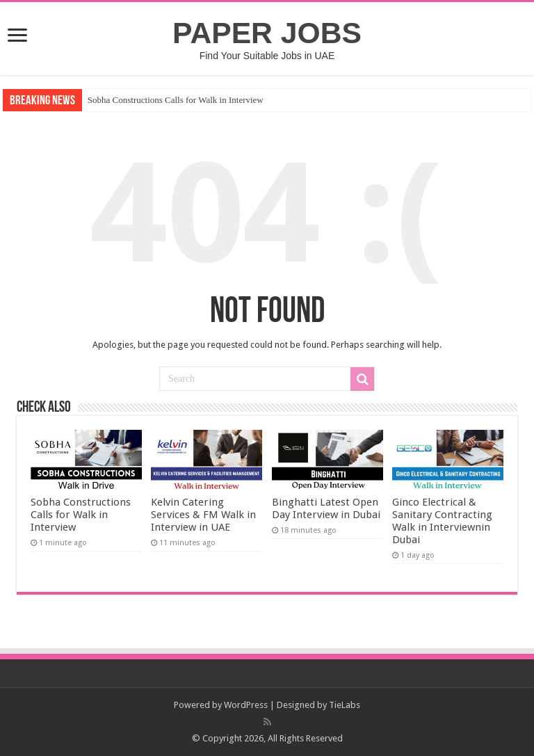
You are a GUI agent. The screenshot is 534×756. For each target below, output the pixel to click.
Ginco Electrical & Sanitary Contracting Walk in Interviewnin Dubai (442, 521)
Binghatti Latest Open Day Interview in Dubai (326, 508)
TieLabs (345, 705)
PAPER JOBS (267, 33)
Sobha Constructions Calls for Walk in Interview (176, 100)
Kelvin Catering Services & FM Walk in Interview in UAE (203, 515)
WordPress (246, 705)
